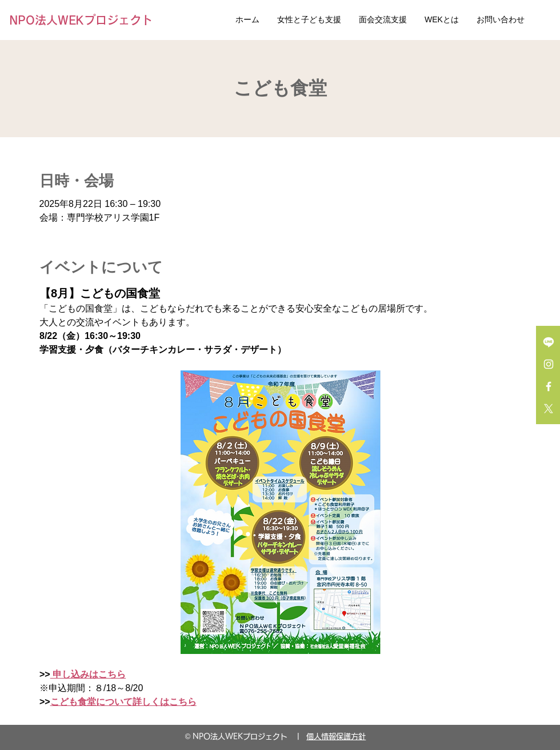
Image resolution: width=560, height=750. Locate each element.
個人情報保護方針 (336, 737)
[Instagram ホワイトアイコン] (549, 364)
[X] (549, 409)
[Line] (549, 342)
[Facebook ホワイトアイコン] (549, 386)
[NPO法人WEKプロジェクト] (83, 20)
